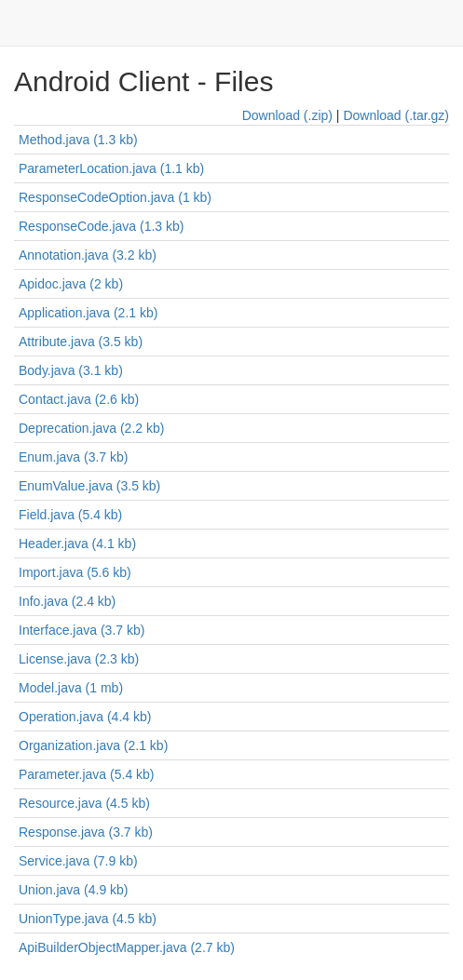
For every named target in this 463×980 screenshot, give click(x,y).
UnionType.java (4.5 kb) (88, 919)
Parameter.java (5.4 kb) (87, 774)
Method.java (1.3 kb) (78, 140)
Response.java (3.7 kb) (86, 832)
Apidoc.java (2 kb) (71, 284)
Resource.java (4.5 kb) (84, 803)
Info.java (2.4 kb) (67, 601)
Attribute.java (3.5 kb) (81, 342)
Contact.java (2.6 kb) (79, 399)
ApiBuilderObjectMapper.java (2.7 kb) (127, 947)
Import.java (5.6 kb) (75, 572)
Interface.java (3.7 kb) (82, 630)
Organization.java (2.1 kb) (93, 745)
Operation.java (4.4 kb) (85, 717)
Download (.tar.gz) (396, 115)
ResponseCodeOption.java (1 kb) (115, 197)
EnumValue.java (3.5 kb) (89, 486)
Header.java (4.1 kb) (77, 544)
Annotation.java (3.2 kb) (88, 255)
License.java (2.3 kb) (79, 659)
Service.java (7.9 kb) (78, 861)
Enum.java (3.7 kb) (74, 457)
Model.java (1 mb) (71, 688)
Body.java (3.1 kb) (71, 370)
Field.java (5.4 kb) (70, 515)
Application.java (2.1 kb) (88, 313)
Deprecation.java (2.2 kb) (91, 428)
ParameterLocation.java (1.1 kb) (111, 168)
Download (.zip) (287, 115)
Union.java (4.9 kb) (74, 890)
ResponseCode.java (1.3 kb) (101, 226)
